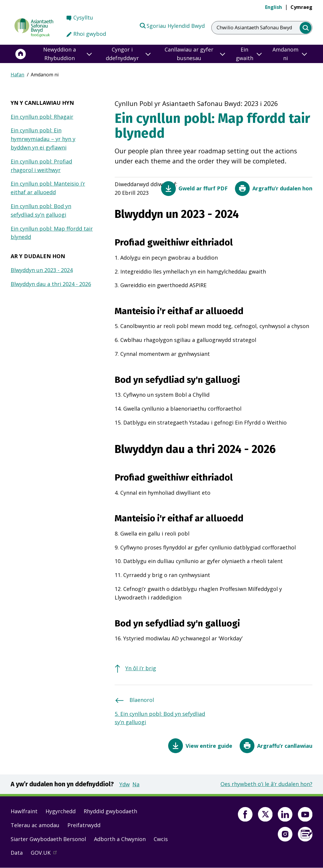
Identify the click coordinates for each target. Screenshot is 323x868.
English (274, 7)
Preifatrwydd (84, 825)
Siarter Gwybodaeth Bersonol (48, 839)
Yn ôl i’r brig (141, 668)
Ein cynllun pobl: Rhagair (42, 117)
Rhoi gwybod (90, 34)
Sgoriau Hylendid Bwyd (172, 25)
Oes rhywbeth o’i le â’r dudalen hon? (266, 784)
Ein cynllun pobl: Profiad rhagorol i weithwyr (41, 166)
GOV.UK (46, 854)
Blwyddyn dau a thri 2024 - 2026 (51, 284)
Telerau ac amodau (35, 825)
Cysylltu (83, 17)
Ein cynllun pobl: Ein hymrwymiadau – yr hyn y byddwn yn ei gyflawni (43, 139)
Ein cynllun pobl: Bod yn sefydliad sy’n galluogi (41, 210)
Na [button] (136, 784)
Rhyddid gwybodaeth (110, 811)
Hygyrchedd (61, 811)
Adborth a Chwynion (120, 839)
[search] (306, 28)
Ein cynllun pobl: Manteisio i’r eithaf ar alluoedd (48, 188)
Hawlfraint (24, 811)
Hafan (17, 75)
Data (17, 853)
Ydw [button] (125, 784)
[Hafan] (21, 54)
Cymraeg (301, 7)
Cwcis (161, 839)
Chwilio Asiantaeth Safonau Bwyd (254, 28)
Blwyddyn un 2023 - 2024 (42, 270)
